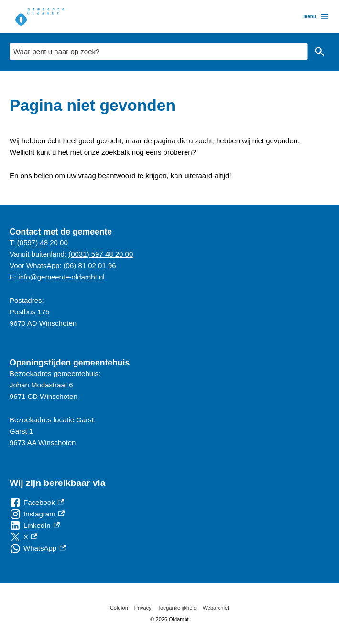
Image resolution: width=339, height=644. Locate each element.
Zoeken (319, 52)
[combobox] (159, 52)
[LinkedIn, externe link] (35, 526)
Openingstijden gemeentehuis (70, 363)
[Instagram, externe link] (37, 514)
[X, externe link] (23, 537)
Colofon (119, 608)
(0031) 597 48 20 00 (101, 254)
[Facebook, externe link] (37, 503)
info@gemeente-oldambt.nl (61, 277)
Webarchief (216, 608)
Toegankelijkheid (177, 608)
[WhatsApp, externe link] (38, 548)
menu (316, 17)
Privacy (143, 608)
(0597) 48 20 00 (43, 242)
